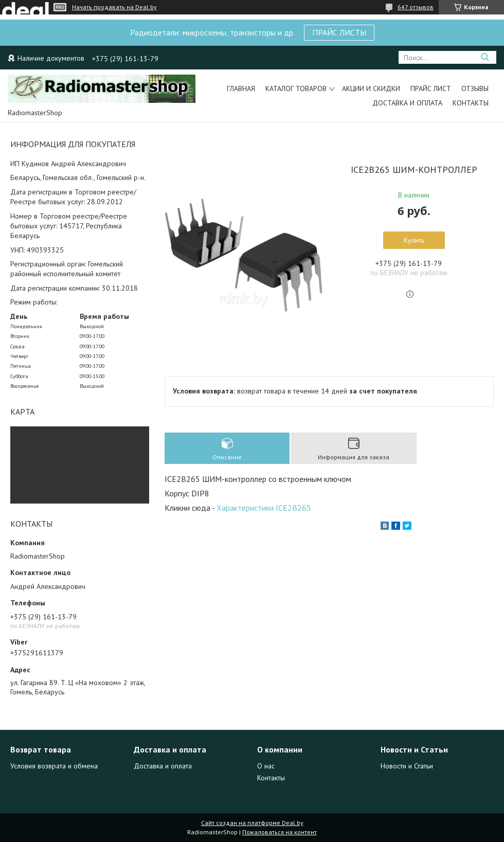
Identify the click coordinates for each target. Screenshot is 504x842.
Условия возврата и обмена (54, 766)
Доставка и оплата (163, 766)
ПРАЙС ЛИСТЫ (339, 32)
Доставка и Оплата (407, 103)
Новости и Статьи (407, 766)
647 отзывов (416, 7)
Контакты (471, 103)
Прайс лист (431, 88)
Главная (241, 88)
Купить (414, 240)
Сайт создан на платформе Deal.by (252, 823)
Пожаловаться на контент (280, 832)
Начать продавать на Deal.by (114, 7)
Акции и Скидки (371, 88)
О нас (266, 766)
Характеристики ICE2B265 (264, 508)
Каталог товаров (296, 88)
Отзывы (475, 88)
